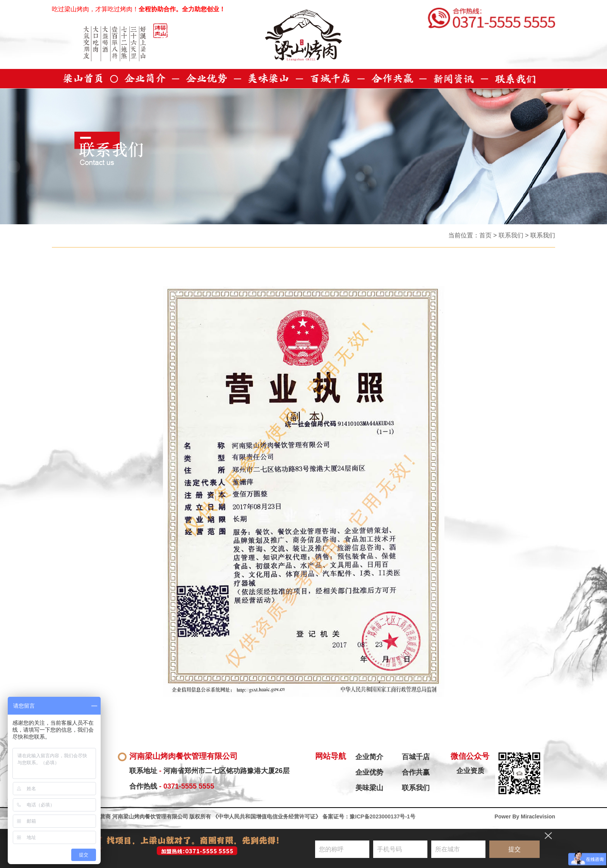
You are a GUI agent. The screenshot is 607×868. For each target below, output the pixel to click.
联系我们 (511, 235)
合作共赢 (416, 772)
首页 (485, 235)
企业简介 (369, 757)
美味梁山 (369, 788)
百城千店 (416, 757)
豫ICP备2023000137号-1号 (382, 816)
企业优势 (369, 772)
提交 (514, 849)
